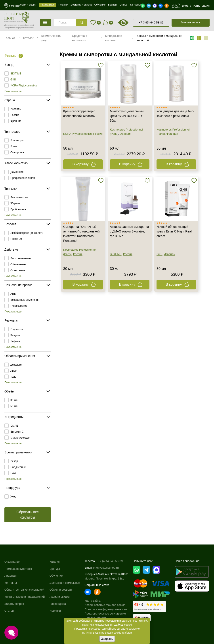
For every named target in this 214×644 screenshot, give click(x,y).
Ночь (13, 473)
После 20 (16, 239)
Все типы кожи (19, 197)
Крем (14, 146)
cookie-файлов (123, 633)
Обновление (18, 264)
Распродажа (58, 604)
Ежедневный (18, 467)
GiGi (13, 80)
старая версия (129, 23)
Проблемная (18, 209)
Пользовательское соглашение (105, 614)
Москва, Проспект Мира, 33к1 (104, 579)
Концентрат (17, 141)
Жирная (15, 203)
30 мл (14, 400)
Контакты (11, 583)
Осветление (18, 270)
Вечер (14, 461)
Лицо (13, 371)
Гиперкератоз (19, 306)
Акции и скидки (60, 597)
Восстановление (21, 258)
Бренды (55, 569)
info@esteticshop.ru (106, 568)
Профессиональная (23, 178)
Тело (13, 377)
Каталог (28, 38)
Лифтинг (16, 341)
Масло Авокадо (20, 438)
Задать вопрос (14, 604)
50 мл (14, 406)
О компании (12, 562)
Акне (13, 294)
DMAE (14, 426)
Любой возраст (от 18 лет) (27, 233)
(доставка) (30, 25)
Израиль (16, 109)
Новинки (55, 611)
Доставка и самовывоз (65, 583)
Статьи (9, 611)
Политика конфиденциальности (106, 609)
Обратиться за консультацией (24, 590)
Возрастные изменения (25, 300)
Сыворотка (17, 152)
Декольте (16, 365)
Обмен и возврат (61, 590)
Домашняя (17, 172)
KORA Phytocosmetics (24, 86)
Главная (10, 38)
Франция (16, 121)
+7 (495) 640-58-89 (151, 22)
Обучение (56, 576)
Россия (15, 115)
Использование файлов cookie (105, 605)
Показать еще (13, 91)
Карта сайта (92, 601)
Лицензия (11, 576)
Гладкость (17, 329)
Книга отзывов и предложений (25, 597)
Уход (13, 497)
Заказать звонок (190, 22)
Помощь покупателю (18, 569)
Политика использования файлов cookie (107, 625)
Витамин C (17, 432)
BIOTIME (16, 74)
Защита (15, 335)
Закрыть (107, 639)
